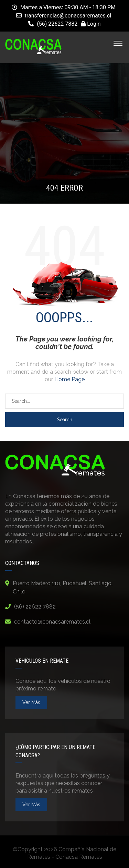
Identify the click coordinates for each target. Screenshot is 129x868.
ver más (31, 702)
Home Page (69, 379)
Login (91, 24)
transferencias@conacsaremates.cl (68, 16)
